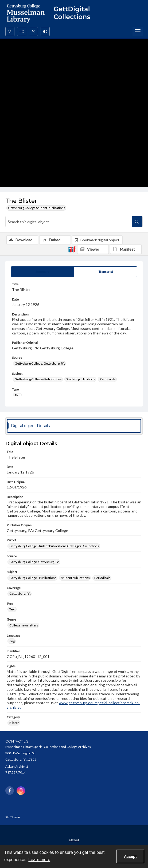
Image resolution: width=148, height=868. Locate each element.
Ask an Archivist (17, 766)
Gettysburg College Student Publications (37, 208)
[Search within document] (137, 222)
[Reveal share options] (22, 31)
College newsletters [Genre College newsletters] (24, 625)
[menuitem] (74, 839)
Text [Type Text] (18, 395)
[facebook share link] (10, 791)
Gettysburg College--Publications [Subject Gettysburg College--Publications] (38, 379)
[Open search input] (10, 31)
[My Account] (33, 31)
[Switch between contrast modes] (45, 31)
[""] (74, 13)
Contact (74, 840)
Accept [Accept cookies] (130, 857)
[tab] (42, 272)
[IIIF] (72, 249)
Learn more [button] (39, 860)
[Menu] (138, 31)
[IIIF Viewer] (93, 249)
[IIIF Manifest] (126, 249)
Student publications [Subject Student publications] (81, 379)
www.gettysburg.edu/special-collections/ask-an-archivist (73, 705)
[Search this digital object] (69, 222)
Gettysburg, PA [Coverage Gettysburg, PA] (20, 593)
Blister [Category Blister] (14, 723)
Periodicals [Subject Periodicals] (108, 379)
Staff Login (13, 817)
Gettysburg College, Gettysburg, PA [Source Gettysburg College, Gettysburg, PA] (40, 363)
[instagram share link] (21, 791)
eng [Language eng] (12, 641)
